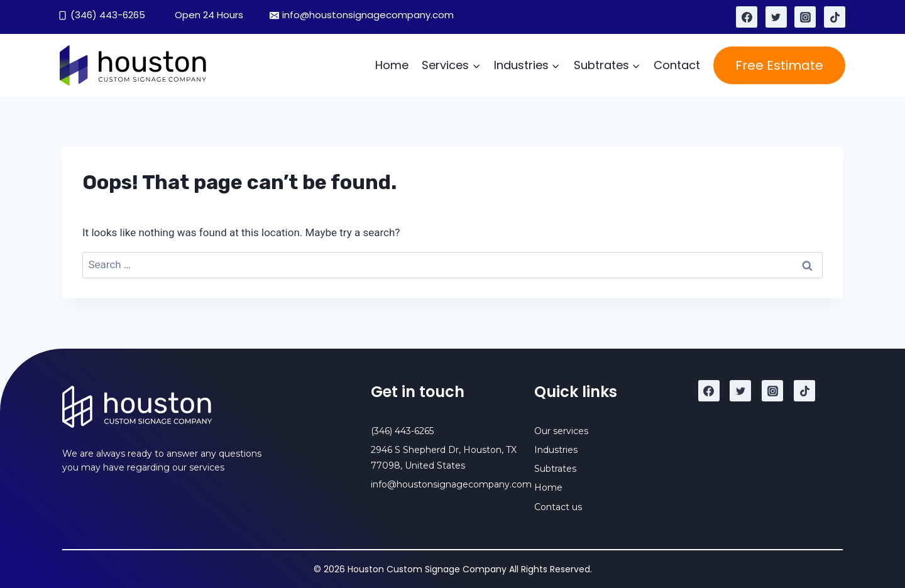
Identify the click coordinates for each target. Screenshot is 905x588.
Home (392, 65)
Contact (677, 65)
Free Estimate (779, 65)
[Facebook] (747, 17)
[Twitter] (776, 17)
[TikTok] (835, 17)
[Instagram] (805, 17)
